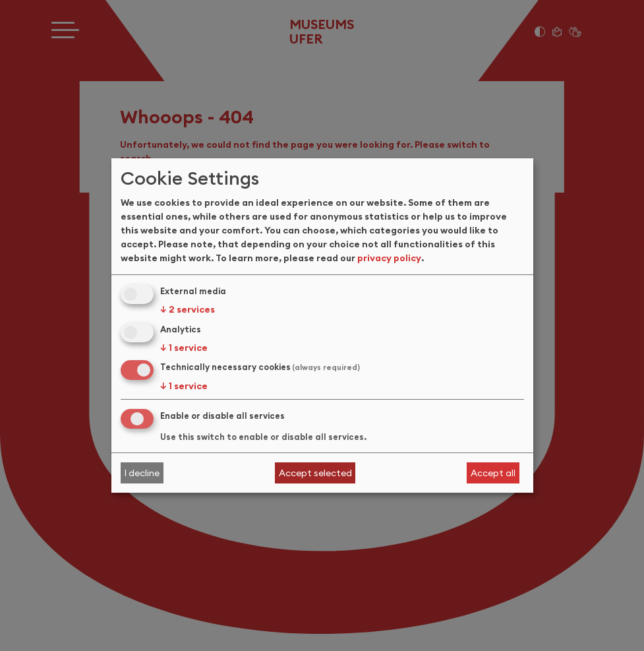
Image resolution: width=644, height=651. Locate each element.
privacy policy (389, 258)
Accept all (493, 473)
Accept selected (315, 473)
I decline (142, 473)
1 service (184, 348)
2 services (188, 309)
